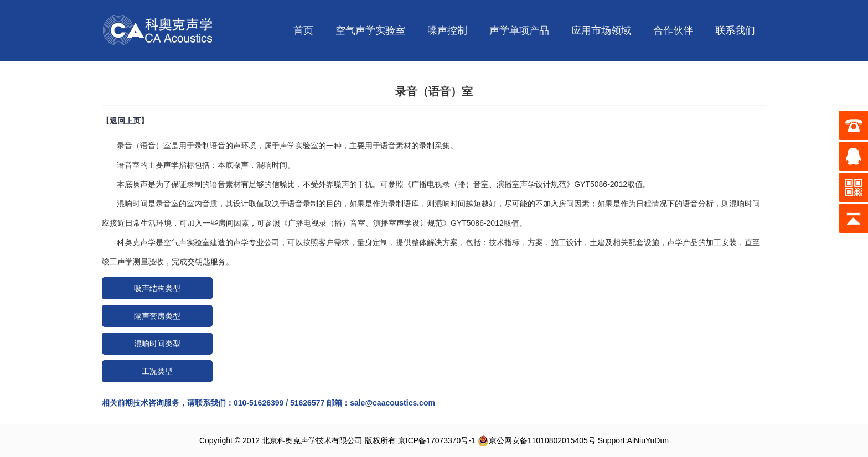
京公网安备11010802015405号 (537, 440)
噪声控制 (447, 30)
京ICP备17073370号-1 (437, 440)
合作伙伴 (673, 30)
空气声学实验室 (370, 30)
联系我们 (735, 30)
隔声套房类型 (157, 316)
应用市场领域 (601, 30)
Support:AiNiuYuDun (633, 440)
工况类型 (157, 371)
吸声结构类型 (157, 288)
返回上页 (125, 121)
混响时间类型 (157, 344)
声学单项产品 (519, 30)
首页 (303, 30)
